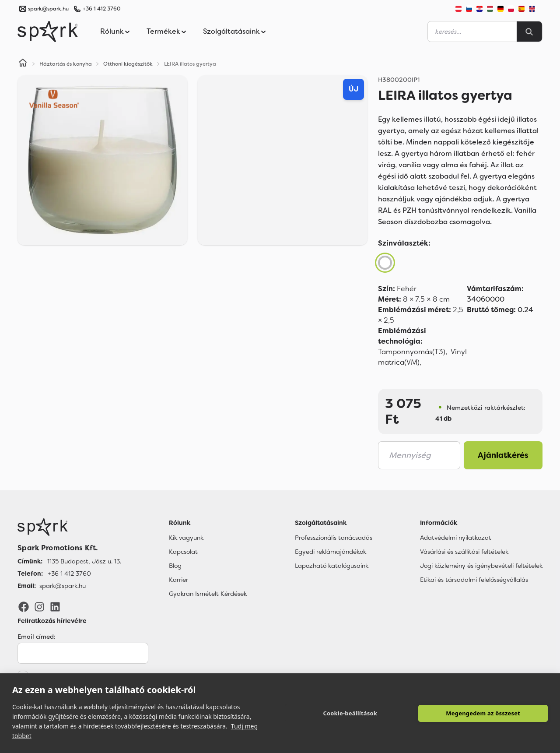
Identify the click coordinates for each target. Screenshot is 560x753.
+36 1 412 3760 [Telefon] (69, 574)
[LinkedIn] (55, 606)
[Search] (529, 32)
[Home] (23, 64)
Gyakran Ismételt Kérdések (208, 594)
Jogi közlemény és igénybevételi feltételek (481, 566)
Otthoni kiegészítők (128, 64)
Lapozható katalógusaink (332, 566)
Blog (175, 566)
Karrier (178, 580)
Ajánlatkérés (503, 455)
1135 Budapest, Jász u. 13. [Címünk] (84, 561)
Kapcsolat (183, 552)
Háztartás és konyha (66, 64)
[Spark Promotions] (48, 32)
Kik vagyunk (186, 538)
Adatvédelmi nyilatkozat (456, 538)
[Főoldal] (69, 527)
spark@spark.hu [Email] (63, 586)
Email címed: (37, 637)
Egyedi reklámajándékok (331, 552)
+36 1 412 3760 (101, 9)
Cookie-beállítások (350, 713)
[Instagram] (39, 606)
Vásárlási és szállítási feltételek (464, 552)
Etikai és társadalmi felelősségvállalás (474, 580)
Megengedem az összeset (483, 713)
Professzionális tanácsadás (334, 538)
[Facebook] (24, 606)
